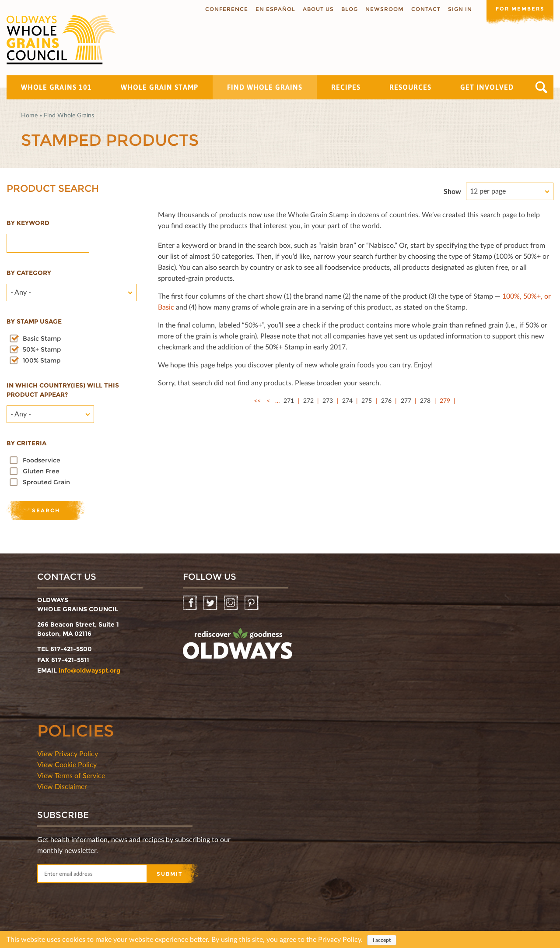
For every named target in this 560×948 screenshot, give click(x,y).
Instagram (232, 603)
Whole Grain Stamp (159, 87)
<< (257, 400)
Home (29, 115)
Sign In (457, 9)
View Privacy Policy (68, 753)
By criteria (26, 443)
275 (367, 400)
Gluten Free (41, 471)
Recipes (346, 87)
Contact (423, 9)
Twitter (211, 603)
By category (29, 273)
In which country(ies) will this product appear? (63, 390)
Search (541, 87)
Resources (410, 87)
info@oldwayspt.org (89, 670)
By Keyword (28, 223)
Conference (224, 9)
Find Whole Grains (265, 87)
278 (425, 400)
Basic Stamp (42, 338)
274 (347, 400)
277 (406, 400)
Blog (346, 9)
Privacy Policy (339, 939)
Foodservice (42, 460)
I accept (382, 940)
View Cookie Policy (67, 764)
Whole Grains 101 (56, 87)
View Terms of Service (71, 775)
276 (386, 400)
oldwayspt (238, 647)
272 (308, 400)
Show (452, 191)
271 (289, 400)
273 (328, 400)
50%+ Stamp (42, 349)
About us (315, 9)
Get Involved (487, 87)
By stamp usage (34, 321)
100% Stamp (42, 360)
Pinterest (252, 603)
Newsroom (381, 9)
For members (518, 9)
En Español (272, 9)
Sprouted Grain (46, 482)
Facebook (191, 603)
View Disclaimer (62, 786)
